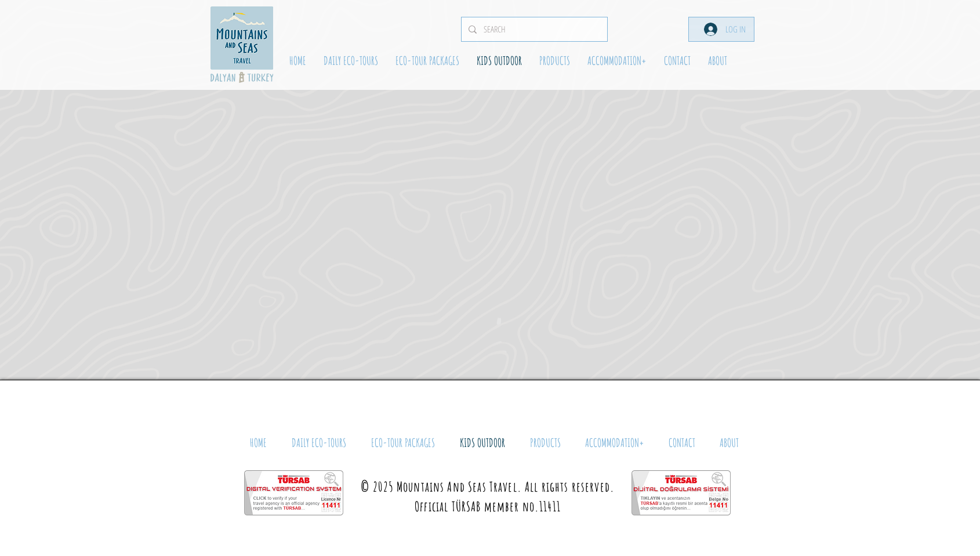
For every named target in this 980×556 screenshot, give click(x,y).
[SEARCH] (533, 29)
